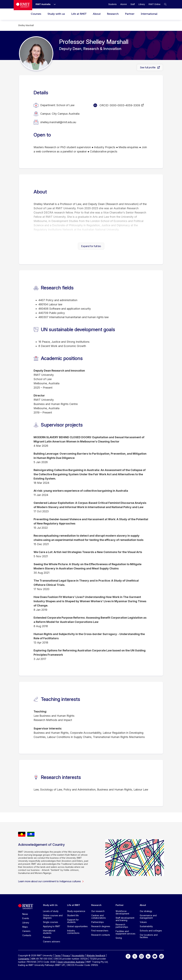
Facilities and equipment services (125, 932)
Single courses (51, 922)
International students (49, 932)
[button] (165, 4)
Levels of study (51, 911)
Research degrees (101, 926)
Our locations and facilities (149, 936)
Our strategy (146, 911)
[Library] (142, 4)
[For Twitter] (135, 956)
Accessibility (78, 955)
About (97, 14)
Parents (47, 937)
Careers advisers (52, 942)
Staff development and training (125, 919)
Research (113, 14)
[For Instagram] (141, 956)
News (25, 914)
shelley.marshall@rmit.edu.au (58, 122)
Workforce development (122, 912)
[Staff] (133, 4)
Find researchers (100, 931)
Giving (119, 938)
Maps (25, 927)
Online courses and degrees (53, 917)
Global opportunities (77, 926)
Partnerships (98, 922)
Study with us (56, 14)
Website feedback (96, 955)
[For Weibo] (161, 956)
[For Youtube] (155, 956)
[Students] (112, 4)
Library (26, 923)
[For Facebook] (128, 956)
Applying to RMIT (52, 926)
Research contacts (101, 935)
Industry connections (73, 932)
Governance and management (148, 917)
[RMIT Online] (155, 4)
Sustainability (146, 926)
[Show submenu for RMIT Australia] (53, 4)
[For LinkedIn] (148, 956)
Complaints (24, 959)
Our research (98, 911)
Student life (73, 915)
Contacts (27, 935)
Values (143, 922)
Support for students (73, 921)
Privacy (66, 955)
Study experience (76, 911)
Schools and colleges (151, 931)
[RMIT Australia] (43, 4)
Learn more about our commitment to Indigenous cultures (51, 881)
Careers (26, 931)
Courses (36, 14)
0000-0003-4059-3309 (125, 105)
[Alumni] (124, 4)
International (149, 14)
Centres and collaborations (99, 917)
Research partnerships (122, 926)
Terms (58, 955)
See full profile (148, 67)
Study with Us (50, 905)
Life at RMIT (79, 14)
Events (26, 918)
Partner (130, 14)
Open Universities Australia (71, 962)
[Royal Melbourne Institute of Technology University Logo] (23, 5)
